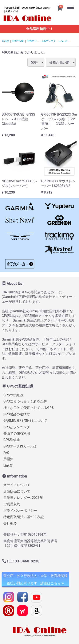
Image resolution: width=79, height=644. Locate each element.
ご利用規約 (12, 504)
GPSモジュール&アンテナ (41, 41)
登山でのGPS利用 (17, 433)
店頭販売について (17, 491)
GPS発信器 (12, 440)
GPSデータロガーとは (20, 446)
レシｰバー (64, 41)
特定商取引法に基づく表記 (24, 517)
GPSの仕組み (13, 395)
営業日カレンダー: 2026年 (23, 498)
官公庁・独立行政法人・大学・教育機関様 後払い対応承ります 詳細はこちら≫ (35, 580)
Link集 (8, 466)
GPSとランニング (17, 427)
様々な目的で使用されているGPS (29, 408)
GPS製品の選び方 (17, 414)
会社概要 (10, 523)
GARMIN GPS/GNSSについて (25, 421)
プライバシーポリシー (20, 511)
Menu (72, 4)
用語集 (8, 459)
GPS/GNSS (18, 41)
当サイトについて (17, 485)
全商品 (5, 41)
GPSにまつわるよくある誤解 (25, 401)
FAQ (6, 453)
